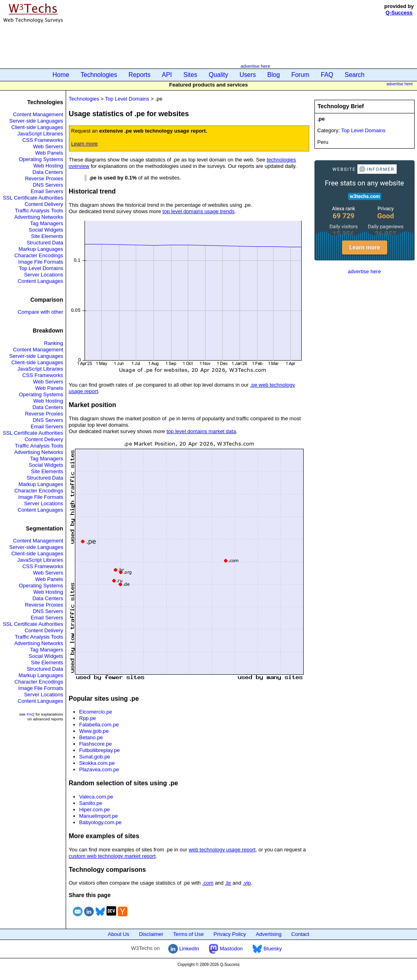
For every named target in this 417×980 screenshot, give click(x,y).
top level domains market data (201, 431)
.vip (247, 883)
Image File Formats (41, 262)
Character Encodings (39, 255)
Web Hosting (48, 166)
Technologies (99, 75)
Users (248, 75)
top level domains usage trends (199, 211)
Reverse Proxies (44, 178)
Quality (219, 75)
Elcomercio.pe (96, 712)
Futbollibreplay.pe (100, 750)
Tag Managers (46, 223)
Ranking (54, 343)
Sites (190, 75)
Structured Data (45, 243)
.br (228, 883)
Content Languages (40, 281)
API (167, 75)
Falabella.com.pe (99, 725)
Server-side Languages (36, 121)
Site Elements (47, 236)
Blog (273, 75)
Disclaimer (151, 934)
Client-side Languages (37, 127)
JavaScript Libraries (40, 134)
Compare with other (40, 312)
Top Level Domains (41, 268)
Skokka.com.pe (97, 763)
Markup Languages (41, 249)
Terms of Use (188, 934)
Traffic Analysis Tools (39, 211)
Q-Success (399, 13)
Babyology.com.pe (101, 822)
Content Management (38, 114)
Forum (300, 75)
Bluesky (267, 949)
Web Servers (48, 146)
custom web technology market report (112, 856)
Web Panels (49, 153)
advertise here (255, 66)
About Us (118, 934)
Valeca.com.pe (96, 797)
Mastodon (226, 949)
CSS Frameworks (43, 140)
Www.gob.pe (94, 731)
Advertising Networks (38, 217)
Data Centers (48, 172)
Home (61, 75)
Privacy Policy (230, 934)
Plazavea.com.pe (99, 769)
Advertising (268, 934)
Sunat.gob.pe (95, 757)
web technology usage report (222, 850)
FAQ (327, 75)
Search (355, 75)
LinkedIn (184, 949)
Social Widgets (46, 230)
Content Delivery (44, 204)
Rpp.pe (88, 718)
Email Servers (47, 191)
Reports (140, 75)
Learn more (85, 144)
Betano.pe (91, 737)
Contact (300, 934)
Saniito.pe (91, 803)
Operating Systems (41, 159)
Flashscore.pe (96, 744)
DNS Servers (48, 185)
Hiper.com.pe (95, 810)
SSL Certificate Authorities (33, 198)
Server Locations (44, 275)
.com (208, 883)
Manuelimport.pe (99, 816)
